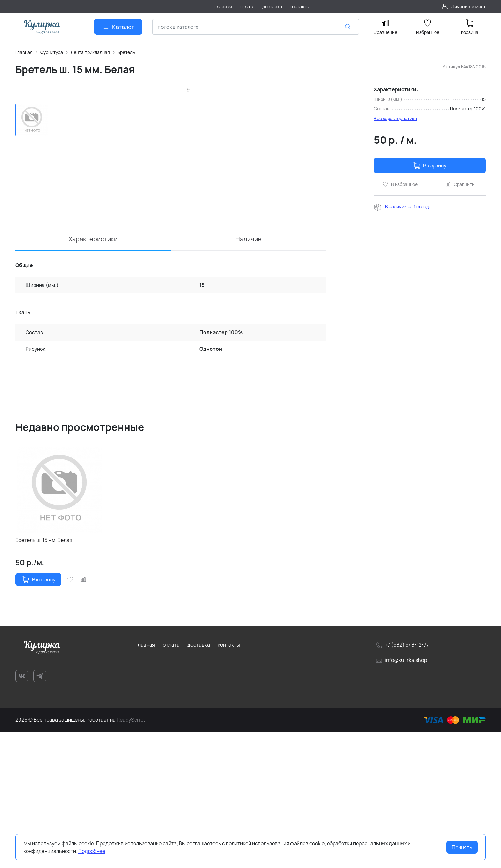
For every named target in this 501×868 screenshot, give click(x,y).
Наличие (249, 375)
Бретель (126, 52)
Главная (24, 52)
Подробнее (92, 851)
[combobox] (256, 27)
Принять (462, 847)
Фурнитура (52, 52)
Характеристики (93, 375)
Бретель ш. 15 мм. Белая (44, 677)
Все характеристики (395, 118)
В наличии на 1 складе (408, 207)
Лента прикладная (90, 52)
